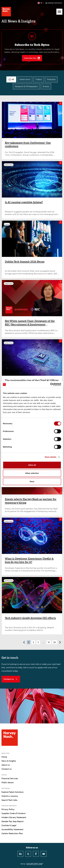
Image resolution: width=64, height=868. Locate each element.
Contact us (6, 769)
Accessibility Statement (12, 829)
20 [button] (55, 642)
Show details (51, 457)
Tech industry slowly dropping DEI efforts (30, 618)
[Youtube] (44, 854)
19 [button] (49, 642)
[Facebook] (36, 854)
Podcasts (51, 79)
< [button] (24, 642)
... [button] (43, 642)
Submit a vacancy (10, 796)
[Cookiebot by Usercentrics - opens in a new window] (50, 384)
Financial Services (10, 778)
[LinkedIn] (20, 854)
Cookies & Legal (9, 825)
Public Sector (8, 782)
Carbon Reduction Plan (12, 833)
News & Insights (9, 761)
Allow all (32, 465)
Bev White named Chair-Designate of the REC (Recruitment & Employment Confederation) (30, 323)
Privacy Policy (8, 809)
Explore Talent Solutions (12, 792)
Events (46, 86)
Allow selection (32, 473)
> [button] (60, 642)
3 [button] (38, 642)
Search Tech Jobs (9, 800)
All (13, 79)
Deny (32, 481)
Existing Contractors (55, 3)
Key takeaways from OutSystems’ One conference (28, 144)
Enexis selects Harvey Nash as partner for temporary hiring (31, 501)
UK (41, 3)
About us (6, 765)
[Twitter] (28, 854)
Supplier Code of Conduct (13, 813)
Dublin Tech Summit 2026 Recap (25, 262)
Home (4, 757)
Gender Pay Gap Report (12, 821)
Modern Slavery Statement (14, 817)
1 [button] (29, 642)
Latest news (25, 79)
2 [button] (33, 642)
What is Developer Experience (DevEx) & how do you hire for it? (29, 560)
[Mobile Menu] (59, 12)
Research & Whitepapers (26, 86)
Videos (39, 79)
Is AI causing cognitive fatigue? (24, 202)
